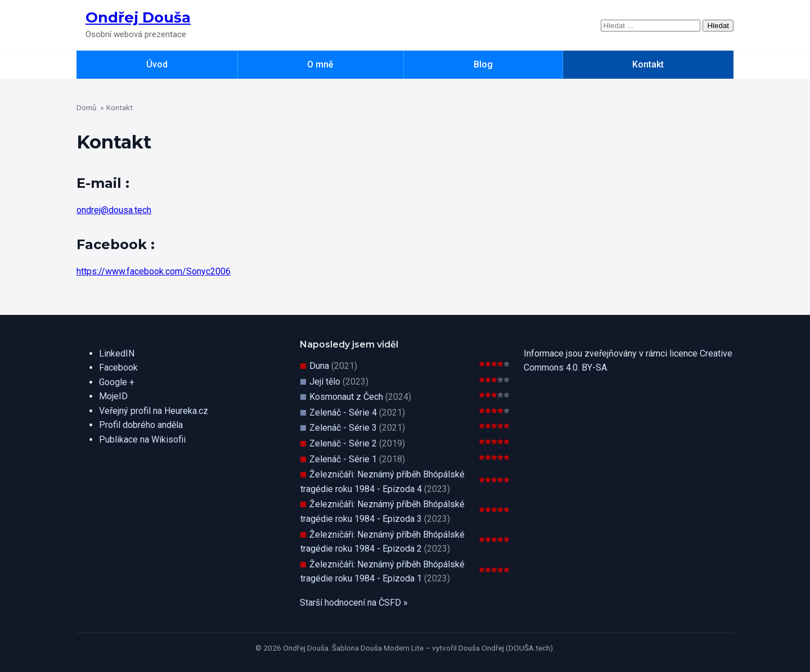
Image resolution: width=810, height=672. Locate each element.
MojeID (113, 396)
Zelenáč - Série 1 (343, 459)
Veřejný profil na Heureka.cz (154, 411)
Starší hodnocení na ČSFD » (354, 603)
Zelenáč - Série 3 (343, 428)
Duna (319, 366)
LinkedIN (117, 353)
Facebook (118, 367)
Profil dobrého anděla (141, 425)
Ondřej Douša (138, 17)
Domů (87, 107)
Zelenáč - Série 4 (343, 412)
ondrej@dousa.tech (114, 210)
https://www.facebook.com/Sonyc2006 (154, 271)
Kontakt (648, 64)
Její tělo (325, 382)
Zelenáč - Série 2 (343, 443)
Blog (483, 64)
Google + (117, 382)
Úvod (157, 64)
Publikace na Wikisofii (142, 439)
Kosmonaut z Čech (346, 397)
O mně (320, 64)
